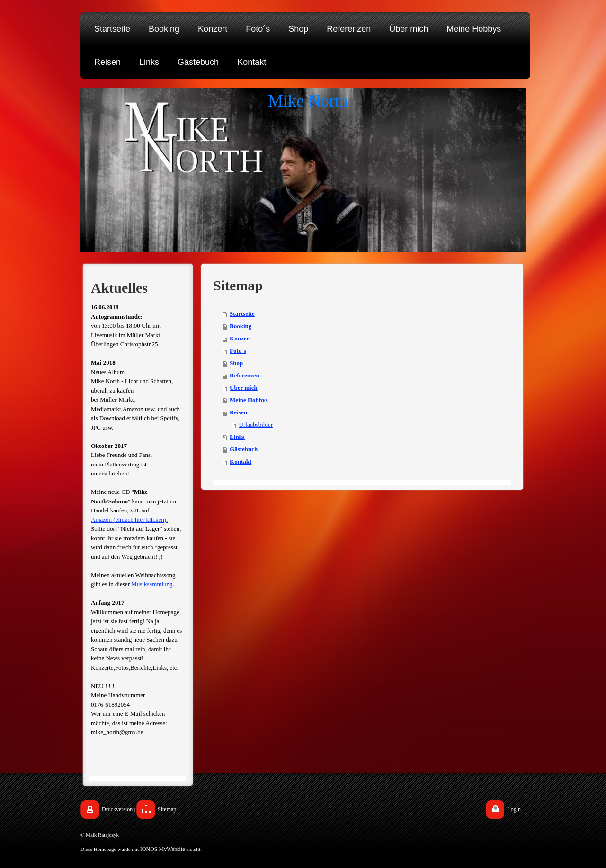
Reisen (238, 412)
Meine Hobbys (249, 400)
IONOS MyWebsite (163, 849)
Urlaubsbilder (256, 425)
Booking (241, 326)
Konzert (240, 338)
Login (514, 809)
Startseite (242, 314)
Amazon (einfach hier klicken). (129, 520)
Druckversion (117, 809)
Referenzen (245, 375)
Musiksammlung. (153, 584)
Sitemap (167, 809)
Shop (236, 363)
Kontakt (241, 461)
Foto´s (238, 351)
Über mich (244, 388)
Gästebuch (244, 449)
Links (237, 437)
